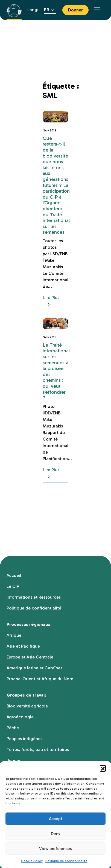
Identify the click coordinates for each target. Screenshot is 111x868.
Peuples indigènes (24, 739)
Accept (56, 819)
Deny (56, 834)
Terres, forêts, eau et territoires (38, 750)
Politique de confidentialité (66, 861)
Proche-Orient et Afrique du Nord (40, 679)
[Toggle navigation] (97, 10)
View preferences (55, 849)
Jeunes (14, 760)
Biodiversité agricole (27, 706)
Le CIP (13, 586)
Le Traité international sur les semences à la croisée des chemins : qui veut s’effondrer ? (56, 371)
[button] (103, 768)
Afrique (14, 635)
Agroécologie (20, 717)
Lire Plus (51, 301)
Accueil (14, 575)
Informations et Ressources (34, 597)
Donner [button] (75, 10)
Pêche (13, 728)
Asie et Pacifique (23, 646)
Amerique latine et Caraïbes (34, 668)
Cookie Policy (32, 861)
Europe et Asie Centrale (30, 657)
